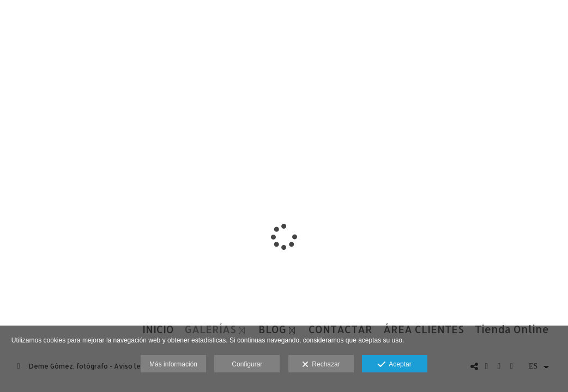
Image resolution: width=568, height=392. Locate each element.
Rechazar (321, 365)
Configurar (247, 364)
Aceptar (394, 365)
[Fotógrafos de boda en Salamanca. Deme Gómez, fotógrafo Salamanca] (10, 20)
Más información (173, 364)
